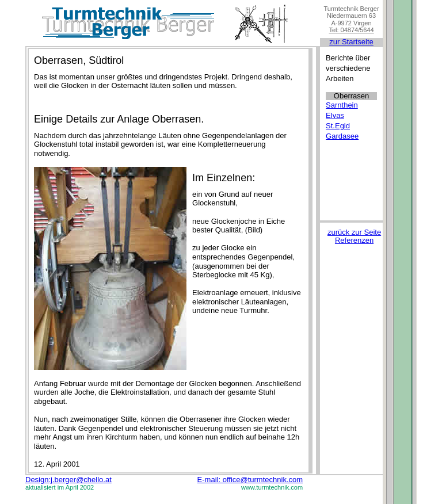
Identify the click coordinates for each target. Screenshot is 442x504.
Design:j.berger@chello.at (68, 480)
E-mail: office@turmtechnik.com (250, 480)
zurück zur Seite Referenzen (354, 236)
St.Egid (338, 126)
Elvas (335, 115)
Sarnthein (342, 105)
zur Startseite (351, 42)
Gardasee (342, 136)
